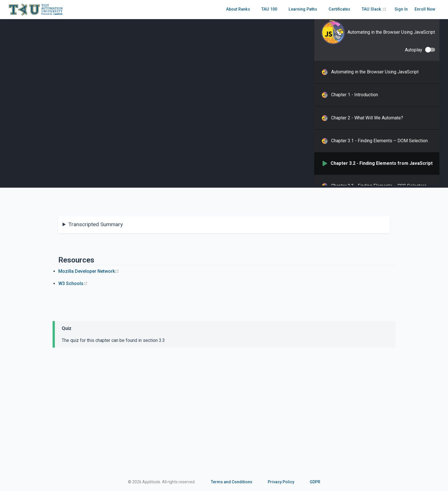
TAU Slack (374, 9)
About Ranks (238, 9)
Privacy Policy (281, 482)
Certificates (339, 9)
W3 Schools (73, 283)
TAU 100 (269, 9)
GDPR (315, 482)
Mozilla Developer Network (89, 271)
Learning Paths (303, 9)
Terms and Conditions (232, 482)
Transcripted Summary (96, 224)
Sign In (401, 9)
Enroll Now (425, 9)
